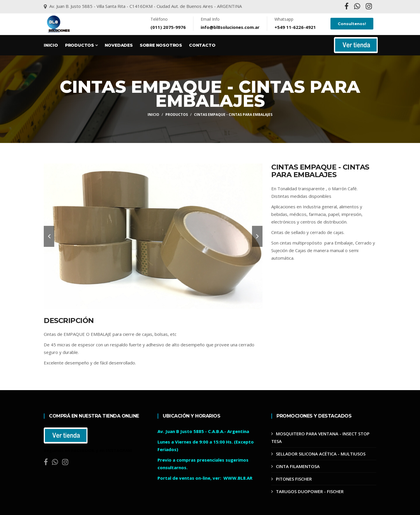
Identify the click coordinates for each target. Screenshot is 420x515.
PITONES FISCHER (294, 479)
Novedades (119, 45)
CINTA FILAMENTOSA (298, 466)
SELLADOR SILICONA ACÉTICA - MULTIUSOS (321, 454)
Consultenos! (352, 24)
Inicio (51, 45)
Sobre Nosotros (161, 45)
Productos (81, 45)
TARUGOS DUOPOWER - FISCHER (310, 491)
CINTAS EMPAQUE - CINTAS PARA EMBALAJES (233, 115)
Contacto (202, 45)
